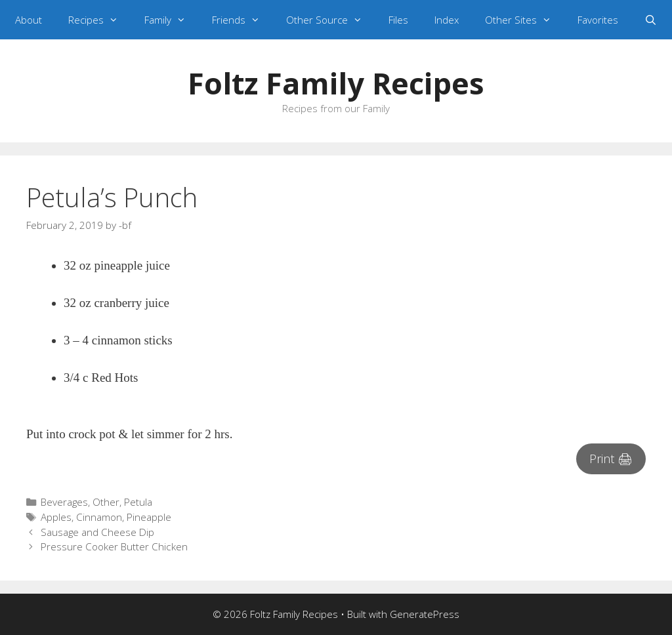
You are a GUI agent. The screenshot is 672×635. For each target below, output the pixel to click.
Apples (56, 517)
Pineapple (149, 517)
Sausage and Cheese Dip (97, 532)
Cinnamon (99, 517)
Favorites (598, 20)
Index (447, 20)
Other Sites (525, 20)
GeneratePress (425, 614)
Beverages (64, 502)
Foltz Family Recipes (336, 83)
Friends (242, 20)
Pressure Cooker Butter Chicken (114, 546)
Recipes (100, 20)
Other (106, 502)
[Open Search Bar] (651, 20)
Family (172, 20)
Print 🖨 (611, 459)
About (29, 20)
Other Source (331, 20)
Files (398, 20)
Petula (138, 502)
